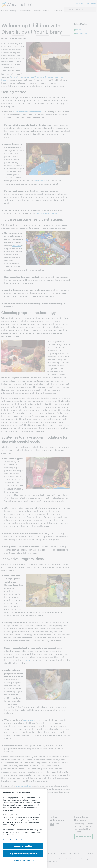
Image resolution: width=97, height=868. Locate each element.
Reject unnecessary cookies (23, 853)
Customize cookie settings (23, 860)
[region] (23, 828)
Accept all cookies (23, 846)
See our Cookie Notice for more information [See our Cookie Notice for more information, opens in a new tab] (20, 840)
